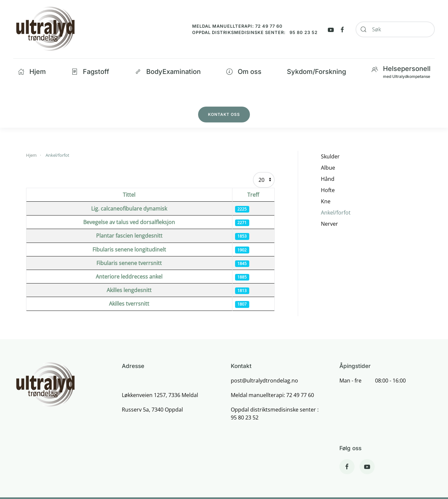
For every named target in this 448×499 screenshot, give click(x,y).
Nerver (329, 224)
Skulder (330, 156)
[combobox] (395, 29)
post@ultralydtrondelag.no (264, 381)
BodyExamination (168, 72)
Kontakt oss (224, 114)
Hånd (328, 179)
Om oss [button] (244, 72)
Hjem (32, 72)
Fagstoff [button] (90, 72)
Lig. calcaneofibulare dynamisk (129, 209)
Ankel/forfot (336, 213)
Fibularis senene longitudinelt (129, 249)
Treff (253, 195)
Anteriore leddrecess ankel (129, 277)
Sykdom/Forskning (316, 72)
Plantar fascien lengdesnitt (129, 236)
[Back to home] (45, 29)
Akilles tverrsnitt (129, 304)
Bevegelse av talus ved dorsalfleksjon (129, 222)
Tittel (129, 195)
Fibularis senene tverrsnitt (129, 263)
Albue (328, 168)
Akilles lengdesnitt (129, 290)
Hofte (328, 190)
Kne (326, 201)
